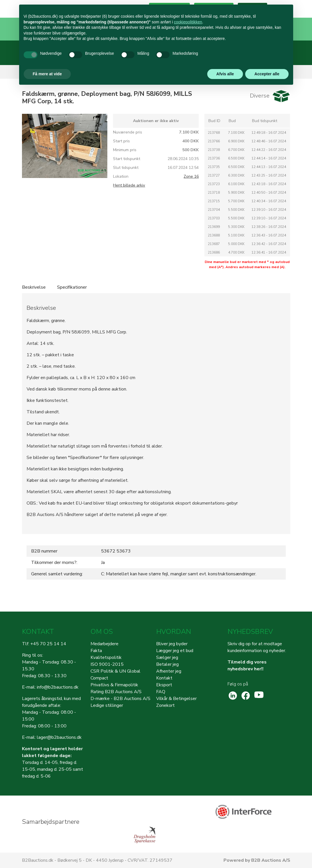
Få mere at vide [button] (47, 74)
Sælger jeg (167, 657)
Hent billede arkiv (129, 185)
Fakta (96, 651)
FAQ (161, 692)
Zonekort (165, 705)
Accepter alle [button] (267, 74)
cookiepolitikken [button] (188, 22)
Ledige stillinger (107, 705)
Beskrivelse (34, 287)
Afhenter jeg (169, 671)
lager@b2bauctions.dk (59, 737)
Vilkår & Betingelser (176, 699)
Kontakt (164, 678)
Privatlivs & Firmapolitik (114, 685)
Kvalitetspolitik (106, 657)
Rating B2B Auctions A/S (116, 692)
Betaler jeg (167, 664)
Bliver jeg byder (172, 644)
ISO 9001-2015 (107, 664)
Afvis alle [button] (225, 74)
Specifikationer (72, 287)
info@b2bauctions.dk (58, 687)
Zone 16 (191, 176)
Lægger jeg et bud (175, 651)
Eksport (164, 685)
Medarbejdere (104, 644)
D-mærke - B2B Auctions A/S (120, 699)
